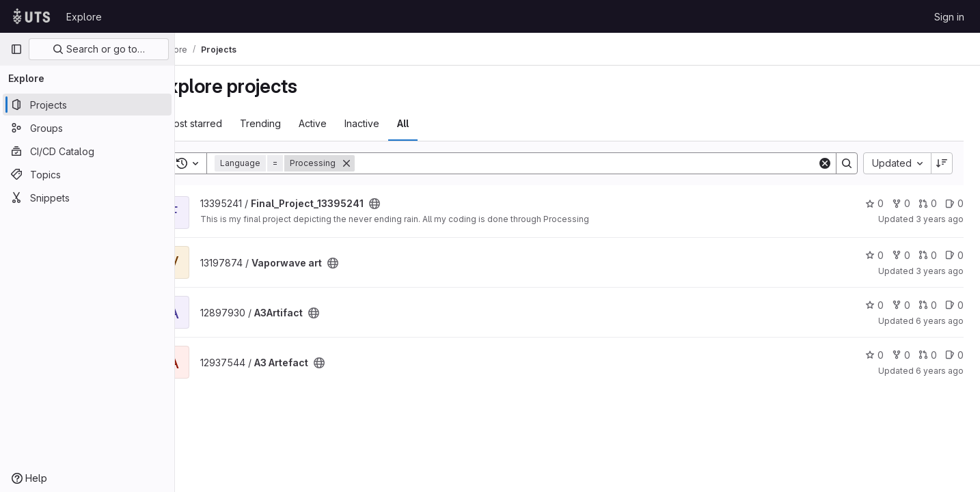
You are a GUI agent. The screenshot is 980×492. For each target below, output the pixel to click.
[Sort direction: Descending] (942, 163)
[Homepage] (31, 16)
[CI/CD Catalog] (87, 151)
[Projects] (87, 105)
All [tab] (438, 123)
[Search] (603, 163)
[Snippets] (87, 197)
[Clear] (825, 163)
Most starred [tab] (229, 123)
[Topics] (87, 174)
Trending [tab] (295, 123)
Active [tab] (348, 123)
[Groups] (87, 128)
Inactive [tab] (397, 123)
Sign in (949, 17)
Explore (84, 17)
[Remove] (381, 163)
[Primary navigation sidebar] (16, 49)
